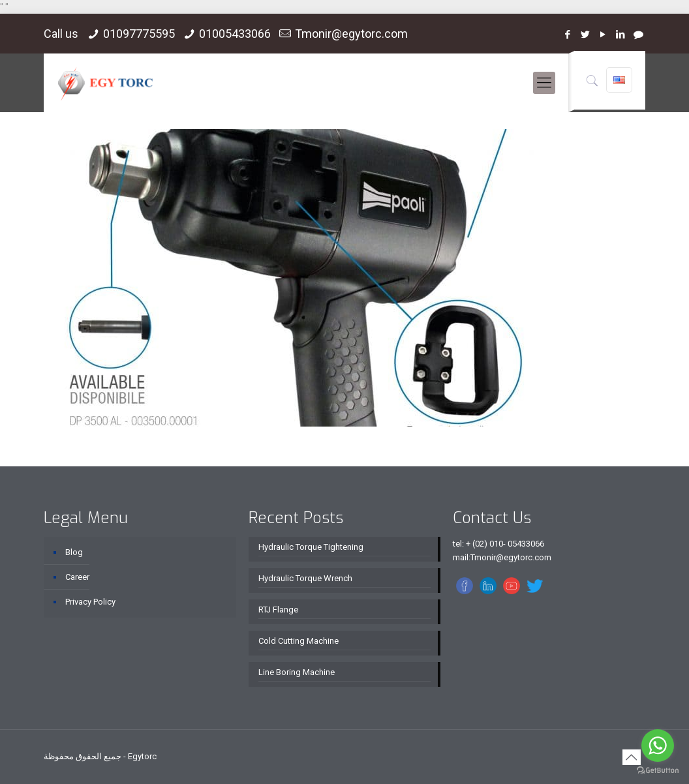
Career (77, 577)
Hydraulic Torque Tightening (311, 547)
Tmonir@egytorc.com (351, 34)
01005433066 (235, 34)
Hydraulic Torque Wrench (305, 578)
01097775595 (139, 34)
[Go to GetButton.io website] (658, 771)
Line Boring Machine (297, 672)
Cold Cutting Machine (299, 641)
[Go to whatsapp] (658, 746)
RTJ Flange (278, 610)
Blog (74, 552)
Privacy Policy (90, 602)
